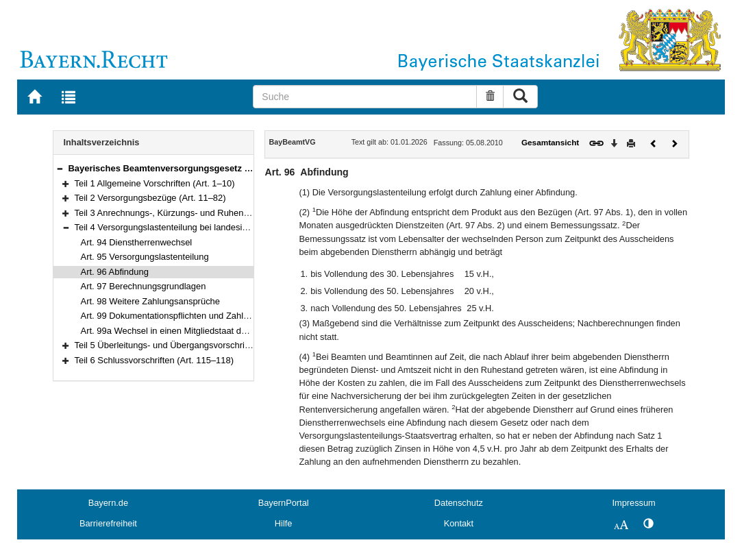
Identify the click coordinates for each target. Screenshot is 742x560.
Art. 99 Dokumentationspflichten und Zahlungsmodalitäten (195, 316)
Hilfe (284, 523)
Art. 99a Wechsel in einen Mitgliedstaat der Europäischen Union (206, 331)
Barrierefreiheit (108, 523)
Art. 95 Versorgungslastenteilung (145, 257)
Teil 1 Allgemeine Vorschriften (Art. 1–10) (155, 183)
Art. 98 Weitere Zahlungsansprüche (151, 301)
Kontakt (459, 523)
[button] (60, 168)
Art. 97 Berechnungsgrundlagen (144, 286)
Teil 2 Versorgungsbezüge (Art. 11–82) (150, 198)
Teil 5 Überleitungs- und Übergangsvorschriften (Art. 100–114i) (198, 345)
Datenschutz (459, 503)
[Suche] (364, 97)
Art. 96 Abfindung (115, 272)
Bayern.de (108, 503)
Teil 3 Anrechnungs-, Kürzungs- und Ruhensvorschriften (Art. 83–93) (209, 213)
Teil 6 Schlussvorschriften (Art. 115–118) (154, 360)
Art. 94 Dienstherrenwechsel (137, 242)
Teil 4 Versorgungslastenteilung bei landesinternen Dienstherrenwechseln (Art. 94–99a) (246, 227)
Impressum (633, 503)
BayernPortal (284, 503)
